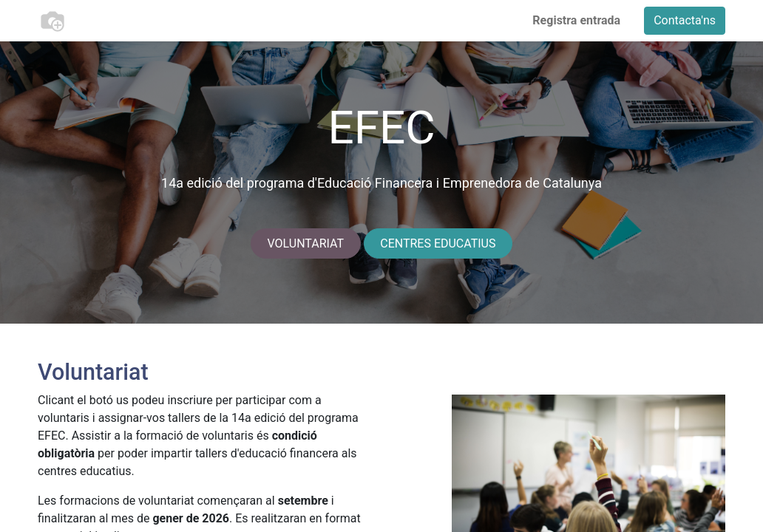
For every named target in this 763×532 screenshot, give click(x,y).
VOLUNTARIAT (306, 243)
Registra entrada (576, 20)
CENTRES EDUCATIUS (438, 243)
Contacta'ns (685, 20)
